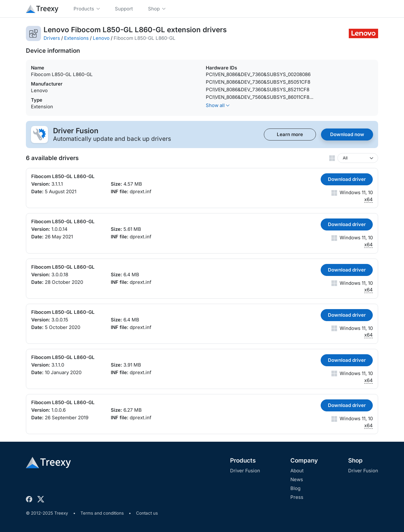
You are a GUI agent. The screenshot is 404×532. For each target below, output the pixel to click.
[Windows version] (358, 158)
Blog (295, 488)
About (297, 471)
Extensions (76, 38)
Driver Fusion (245, 471)
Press (297, 497)
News (297, 479)
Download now (347, 134)
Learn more (290, 134)
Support (124, 9)
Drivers (52, 38)
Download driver (347, 179)
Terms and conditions (102, 513)
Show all (218, 105)
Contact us (147, 513)
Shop (355, 460)
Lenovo (101, 38)
